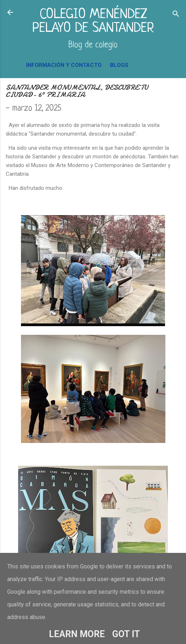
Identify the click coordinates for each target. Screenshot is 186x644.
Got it (126, 634)
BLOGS (119, 65)
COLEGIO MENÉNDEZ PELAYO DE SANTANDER (93, 22)
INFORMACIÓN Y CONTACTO (64, 65)
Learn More (77, 634)
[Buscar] (176, 15)
